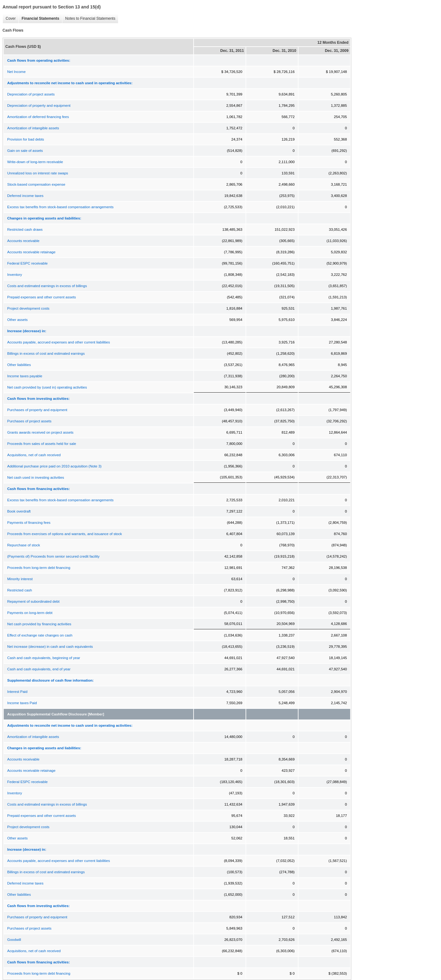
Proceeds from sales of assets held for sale (42, 444)
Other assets (17, 320)
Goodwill (14, 940)
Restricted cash (20, 590)
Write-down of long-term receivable (35, 162)
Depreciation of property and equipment (39, 106)
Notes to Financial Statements (89, 19)
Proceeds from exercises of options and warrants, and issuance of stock (65, 534)
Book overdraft (19, 511)
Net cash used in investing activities (36, 477)
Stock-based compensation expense (36, 184)
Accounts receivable (23, 241)
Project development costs (28, 308)
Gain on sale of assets (25, 151)
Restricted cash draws (25, 230)
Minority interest (20, 579)
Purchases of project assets (29, 421)
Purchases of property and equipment (37, 410)
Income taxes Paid (22, 703)
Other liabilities (19, 365)
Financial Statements (39, 19)
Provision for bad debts (26, 139)
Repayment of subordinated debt (33, 601)
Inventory (15, 275)
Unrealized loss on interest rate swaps (38, 173)
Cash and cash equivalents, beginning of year (44, 658)
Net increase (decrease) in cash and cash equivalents (50, 647)
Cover (9, 19)
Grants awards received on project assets (40, 432)
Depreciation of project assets (31, 94)
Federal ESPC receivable (27, 263)
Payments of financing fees (29, 523)
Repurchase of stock (24, 545)
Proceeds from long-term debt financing (39, 568)
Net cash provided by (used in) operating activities (47, 387)
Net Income (16, 72)
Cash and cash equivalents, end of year (39, 669)
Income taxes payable (25, 376)
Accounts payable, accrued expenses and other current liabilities (59, 342)
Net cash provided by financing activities (39, 624)
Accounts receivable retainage (31, 252)
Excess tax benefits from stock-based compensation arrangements (60, 207)
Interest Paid (17, 692)
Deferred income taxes (25, 196)
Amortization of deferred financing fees (38, 117)
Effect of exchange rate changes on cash (40, 635)
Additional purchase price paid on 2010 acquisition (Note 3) (54, 466)
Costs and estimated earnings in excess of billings (47, 286)
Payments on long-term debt (30, 613)
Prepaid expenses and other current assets (42, 297)
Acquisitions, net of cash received (34, 455)
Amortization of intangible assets (33, 128)
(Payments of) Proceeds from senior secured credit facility (53, 556)
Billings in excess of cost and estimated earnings (46, 353)
